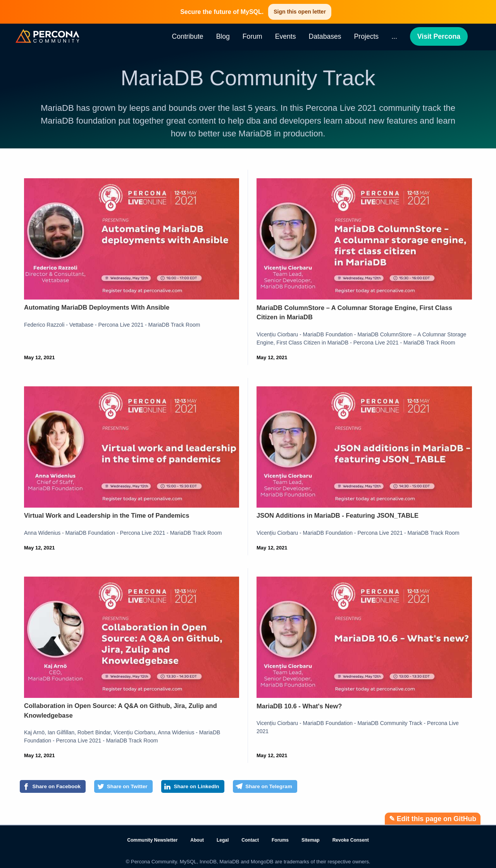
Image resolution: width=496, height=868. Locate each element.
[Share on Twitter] (145, 788)
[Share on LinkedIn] (227, 788)
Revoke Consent (351, 840)
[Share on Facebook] (60, 788)
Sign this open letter (300, 12)
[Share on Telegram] (314, 788)
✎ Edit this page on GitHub (433, 819)
